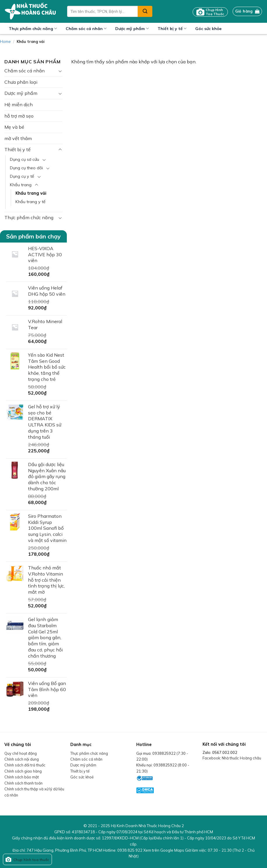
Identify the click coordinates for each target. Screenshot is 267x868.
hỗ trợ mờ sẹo (19, 116)
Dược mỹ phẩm (132, 28)
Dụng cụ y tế (22, 176)
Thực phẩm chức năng (33, 28)
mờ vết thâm (18, 138)
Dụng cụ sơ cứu (25, 159)
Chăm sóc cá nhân (86, 28)
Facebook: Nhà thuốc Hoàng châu (232, 758)
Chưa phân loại (21, 82)
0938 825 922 (130, 850)
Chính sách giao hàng (23, 771)
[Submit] (145, 11)
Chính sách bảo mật (22, 777)
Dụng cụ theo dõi (26, 168)
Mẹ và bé (14, 127)
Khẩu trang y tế (30, 202)
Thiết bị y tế (172, 28)
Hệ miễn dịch (19, 104)
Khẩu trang (21, 185)
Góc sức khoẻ (82, 777)
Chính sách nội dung (22, 759)
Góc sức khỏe (208, 29)
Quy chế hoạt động (21, 753)
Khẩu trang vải (31, 193)
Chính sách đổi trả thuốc (25, 765)
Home (5, 41)
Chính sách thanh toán (23, 783)
